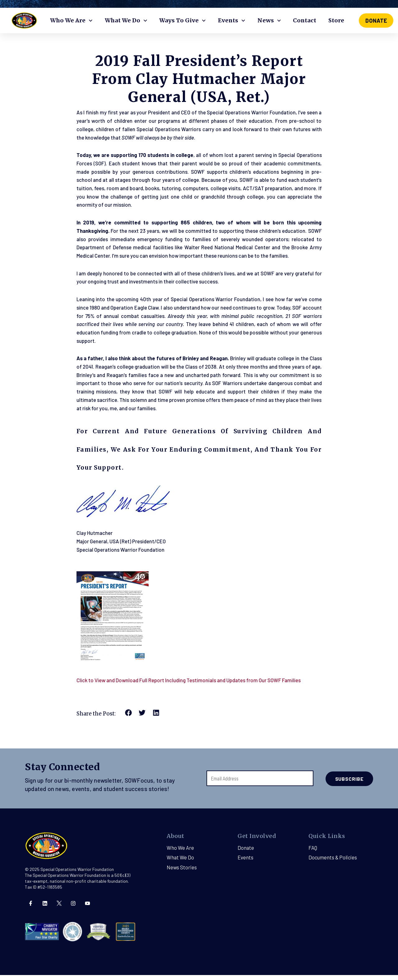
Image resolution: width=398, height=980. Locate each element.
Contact (305, 20)
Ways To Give (183, 21)
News (269, 21)
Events (232, 21)
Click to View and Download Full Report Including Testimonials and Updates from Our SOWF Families (190, 686)
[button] (129, 719)
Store (336, 20)
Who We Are (71, 21)
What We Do (126, 21)
